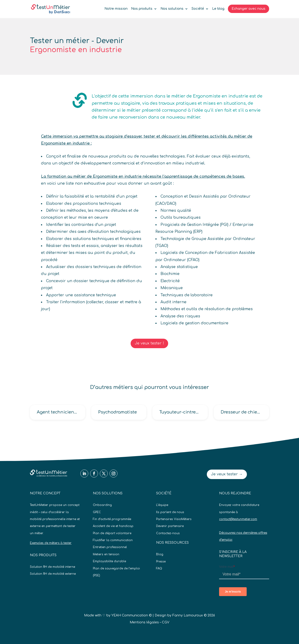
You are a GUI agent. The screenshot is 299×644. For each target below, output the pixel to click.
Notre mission (116, 9)
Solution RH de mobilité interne (52, 567)
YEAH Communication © (132, 615)
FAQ (159, 568)
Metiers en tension (106, 554)
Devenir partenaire (170, 526)
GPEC (97, 512)
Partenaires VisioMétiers (174, 519)
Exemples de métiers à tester (51, 543)
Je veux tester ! (149, 343)
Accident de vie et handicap (113, 526)
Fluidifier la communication (113, 540)
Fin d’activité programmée (112, 519)
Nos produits (142, 9)
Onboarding (102, 505)
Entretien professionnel (110, 547)
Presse (161, 562)
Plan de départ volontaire (112, 533)
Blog (160, 554)
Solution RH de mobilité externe (53, 574)
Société (198, 9)
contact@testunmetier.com (238, 519)
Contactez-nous (168, 533)
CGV (166, 622)
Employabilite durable (109, 561)
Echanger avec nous (249, 9)
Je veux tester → (227, 474)
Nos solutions (172, 9)
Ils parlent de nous (170, 512)
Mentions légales (144, 622)
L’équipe (162, 505)
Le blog (218, 9)
